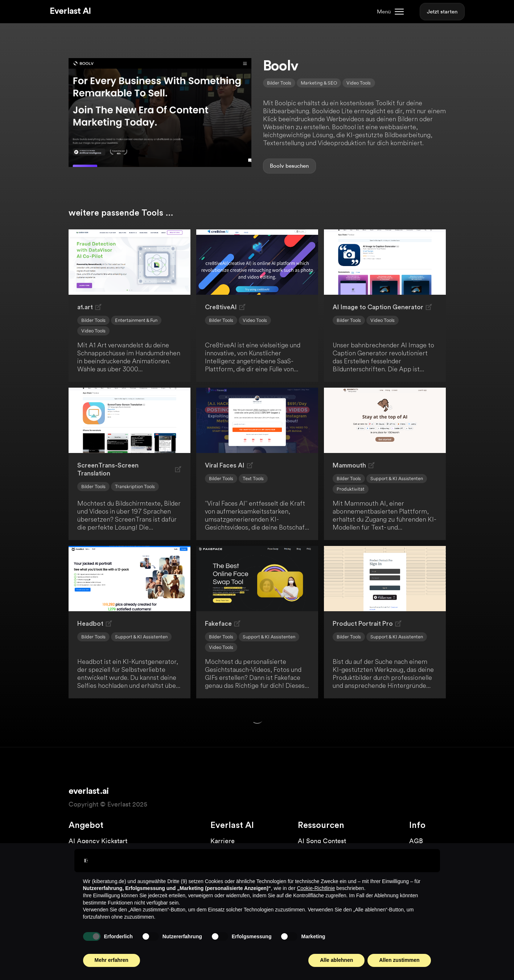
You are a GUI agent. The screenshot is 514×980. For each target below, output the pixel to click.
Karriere (223, 841)
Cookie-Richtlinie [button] (316, 888)
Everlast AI (70, 11)
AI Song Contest (322, 841)
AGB (416, 841)
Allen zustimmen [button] (399, 960)
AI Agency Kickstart (98, 841)
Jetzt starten (442, 12)
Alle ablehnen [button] (336, 960)
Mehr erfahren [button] (112, 960)
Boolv (277, 166)
